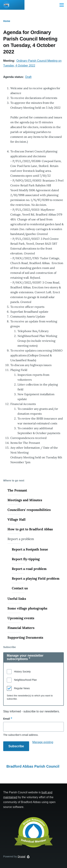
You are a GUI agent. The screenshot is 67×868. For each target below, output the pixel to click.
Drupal (22, 856)
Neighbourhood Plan (25, 680)
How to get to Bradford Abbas (30, 529)
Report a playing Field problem (36, 578)
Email (7, 719)
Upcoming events (21, 618)
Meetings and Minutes (25, 500)
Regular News (22, 688)
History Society (22, 672)
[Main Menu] (62, 5)
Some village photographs (27, 608)
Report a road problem (29, 569)
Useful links (17, 599)
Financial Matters (21, 628)
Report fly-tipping (26, 559)
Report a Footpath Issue (30, 549)
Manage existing (43, 742)
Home (7, 21)
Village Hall (17, 519)
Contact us (20, 588)
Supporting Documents (25, 637)
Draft (28, 77)
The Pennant (17, 490)
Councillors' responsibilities (29, 510)
